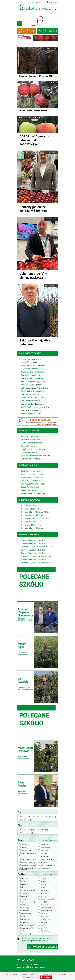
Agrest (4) (44, 862)
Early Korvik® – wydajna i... (31, 459)
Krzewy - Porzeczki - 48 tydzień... (34, 559)
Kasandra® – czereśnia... (31, 440)
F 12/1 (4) (25, 905)
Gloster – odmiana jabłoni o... (32, 477)
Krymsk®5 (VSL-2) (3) (29, 925)
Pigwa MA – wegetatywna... (32, 375)
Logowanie (39, 2)
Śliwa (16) (44, 853)
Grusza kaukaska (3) (28, 890)
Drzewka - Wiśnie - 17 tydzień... (33, 515)
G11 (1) (24, 931)
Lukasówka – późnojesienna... (33, 369)
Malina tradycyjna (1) (48, 865)
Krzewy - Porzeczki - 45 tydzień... (34, 543)
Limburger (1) (26, 934)
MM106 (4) (25, 884)
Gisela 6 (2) (25, 908)
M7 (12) (24, 887)
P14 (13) (43, 884)
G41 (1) (43, 928)
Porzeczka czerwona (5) (27, 854)
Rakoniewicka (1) (47, 911)
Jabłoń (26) (25, 845)
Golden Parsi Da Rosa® (30, 487)
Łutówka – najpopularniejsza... (33, 378)
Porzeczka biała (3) (47, 859)
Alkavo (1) (44, 922)
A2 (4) (43, 887)
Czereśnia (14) (26, 851)
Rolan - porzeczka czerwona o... (34, 365)
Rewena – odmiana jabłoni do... (33, 493)
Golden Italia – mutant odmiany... (34, 398)
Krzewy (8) (52, 817)
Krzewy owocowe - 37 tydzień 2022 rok (36, 563)
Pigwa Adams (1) (46, 931)
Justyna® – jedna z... (29, 446)
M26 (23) (24, 879)
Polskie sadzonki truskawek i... (33, 391)
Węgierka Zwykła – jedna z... (32, 385)
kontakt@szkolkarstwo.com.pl (34, 967)
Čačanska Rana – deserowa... (33, 372)
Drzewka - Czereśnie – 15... (32, 522)
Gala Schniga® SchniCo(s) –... (33, 401)
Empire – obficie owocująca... (32, 490)
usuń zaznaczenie (52, 840)
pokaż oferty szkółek (44, 947)
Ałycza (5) (44, 914)
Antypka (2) (25, 896)
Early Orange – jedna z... (30, 394)
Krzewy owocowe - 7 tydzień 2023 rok (36, 556)
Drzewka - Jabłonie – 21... (31, 509)
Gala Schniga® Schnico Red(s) (33, 484)
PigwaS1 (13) (45, 882)
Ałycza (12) (44, 890)
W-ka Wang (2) (26, 914)
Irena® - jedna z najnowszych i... (34, 449)
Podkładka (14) (39, 817)
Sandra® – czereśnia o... (31, 436)
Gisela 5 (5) (45, 905)
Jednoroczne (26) (28, 830)
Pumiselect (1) (26, 911)
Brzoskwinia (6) (46, 848)
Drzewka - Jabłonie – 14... (31, 525)
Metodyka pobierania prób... (32, 410)
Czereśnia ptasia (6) (28, 902)
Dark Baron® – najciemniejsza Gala (35, 407)
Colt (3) (24, 899)
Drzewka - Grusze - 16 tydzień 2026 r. (36, 518)
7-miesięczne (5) (27, 833)
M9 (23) (43, 879)
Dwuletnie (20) (43, 830)
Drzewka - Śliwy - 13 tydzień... (33, 528)
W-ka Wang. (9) (26, 893)
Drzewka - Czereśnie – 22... (32, 506)
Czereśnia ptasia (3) (47, 899)
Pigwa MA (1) (45, 919)
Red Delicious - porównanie (32, 471)
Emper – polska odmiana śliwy (33, 404)
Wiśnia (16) (44, 851)
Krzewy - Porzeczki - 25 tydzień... (34, 550)
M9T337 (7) (44, 916)
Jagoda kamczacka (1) (29, 865)
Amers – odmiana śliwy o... (31, 359)
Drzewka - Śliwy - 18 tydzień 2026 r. (35, 512)
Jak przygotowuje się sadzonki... (34, 382)
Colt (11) (43, 896)
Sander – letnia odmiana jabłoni (34, 474)
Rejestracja (53, 2)
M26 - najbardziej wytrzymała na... (35, 388)
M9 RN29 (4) (25, 919)
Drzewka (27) (26, 817)
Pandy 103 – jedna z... (29, 362)
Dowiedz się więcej (31, 977)
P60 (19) (24, 882)
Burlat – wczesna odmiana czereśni (35, 456)
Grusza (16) (45, 845)
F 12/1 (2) (44, 902)
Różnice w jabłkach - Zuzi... (31, 414)
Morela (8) (44, 856)
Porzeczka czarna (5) (29, 859)
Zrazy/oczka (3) (27, 820)
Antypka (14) (45, 893)
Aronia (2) (25, 848)
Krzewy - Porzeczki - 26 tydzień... (34, 540)
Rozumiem (46, 977)
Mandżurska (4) (46, 908)
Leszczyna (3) (45, 868)
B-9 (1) (43, 925)
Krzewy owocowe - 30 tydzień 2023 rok (36, 547)
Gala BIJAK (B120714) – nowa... (33, 481)
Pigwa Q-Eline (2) (27, 928)
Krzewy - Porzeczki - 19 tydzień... (34, 553)
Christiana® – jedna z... (30, 452)
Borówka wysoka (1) (28, 862)
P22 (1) (24, 916)
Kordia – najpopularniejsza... (32, 443)
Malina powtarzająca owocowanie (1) (27, 869)
